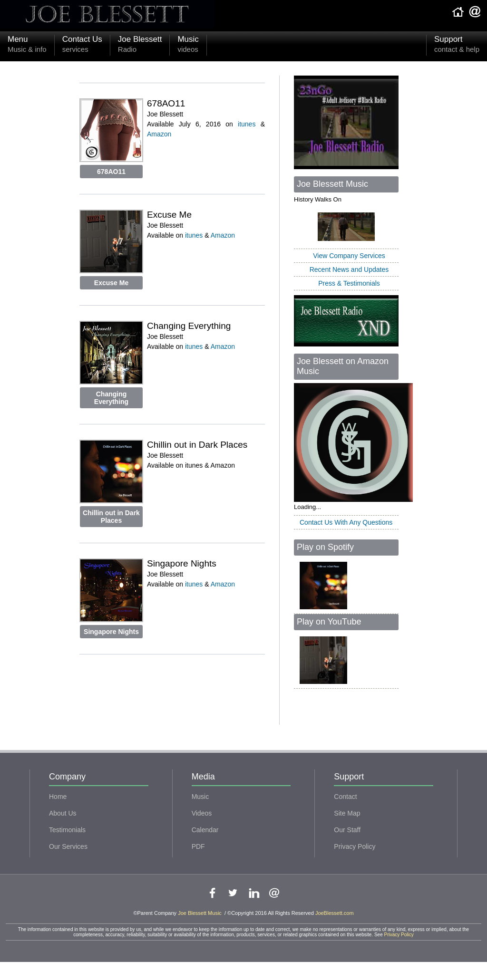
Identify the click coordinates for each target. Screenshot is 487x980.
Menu (27, 45)
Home (58, 797)
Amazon (159, 134)
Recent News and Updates (349, 269)
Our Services (68, 846)
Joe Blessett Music (200, 913)
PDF (198, 846)
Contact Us (82, 45)
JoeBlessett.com (335, 913)
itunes (247, 124)
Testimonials (67, 830)
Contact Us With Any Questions (346, 522)
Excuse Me (111, 283)
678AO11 (111, 172)
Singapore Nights (111, 632)
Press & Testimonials (349, 283)
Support (457, 45)
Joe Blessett (140, 45)
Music (188, 45)
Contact (345, 797)
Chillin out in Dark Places (111, 517)
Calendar (205, 830)
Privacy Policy (355, 846)
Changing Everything (111, 398)
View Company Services (349, 256)
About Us (63, 813)
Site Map (347, 813)
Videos (202, 813)
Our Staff (347, 830)
